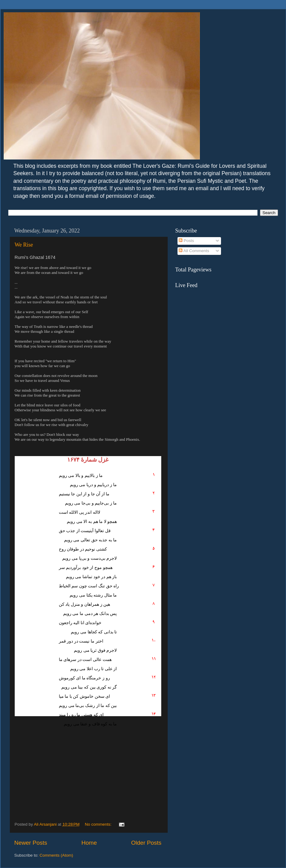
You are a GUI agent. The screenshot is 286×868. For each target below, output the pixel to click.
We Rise (24, 245)
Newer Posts (31, 843)
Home (89, 843)
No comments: (99, 824)
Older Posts (146, 843)
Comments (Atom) (56, 855)
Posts (186, 241)
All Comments (194, 251)
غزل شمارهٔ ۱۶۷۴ (88, 460)
